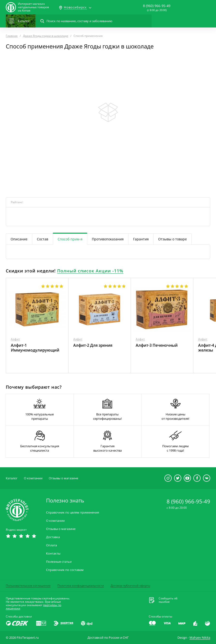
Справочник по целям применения (73, 512)
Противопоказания (108, 239)
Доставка (53, 537)
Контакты (53, 553)
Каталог (12, 478)
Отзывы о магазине (63, 478)
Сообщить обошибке (168, 600)
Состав (43, 239)
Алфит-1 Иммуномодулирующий (35, 348)
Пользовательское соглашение (28, 586)
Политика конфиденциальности (81, 586)
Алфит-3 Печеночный (157, 345)
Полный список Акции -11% (90, 271)
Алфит (15, 339)
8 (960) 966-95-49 (157, 6)
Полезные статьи (59, 562)
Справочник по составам (65, 570)
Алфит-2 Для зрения (93, 345)
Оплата (51, 545)
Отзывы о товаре (172, 239)
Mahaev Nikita (200, 637)
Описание (19, 239)
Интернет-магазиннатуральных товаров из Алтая (33, 7)
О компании (33, 478)
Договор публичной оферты (130, 586)
